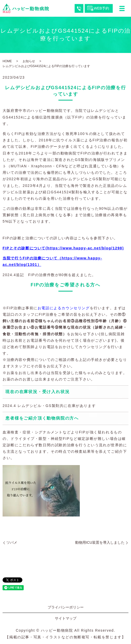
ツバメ (12, 542)
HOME (7, 61)
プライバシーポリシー (66, 607)
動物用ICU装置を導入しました (100, 542)
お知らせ (29, 61)
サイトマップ (66, 618)
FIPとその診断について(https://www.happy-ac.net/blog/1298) (63, 248)
